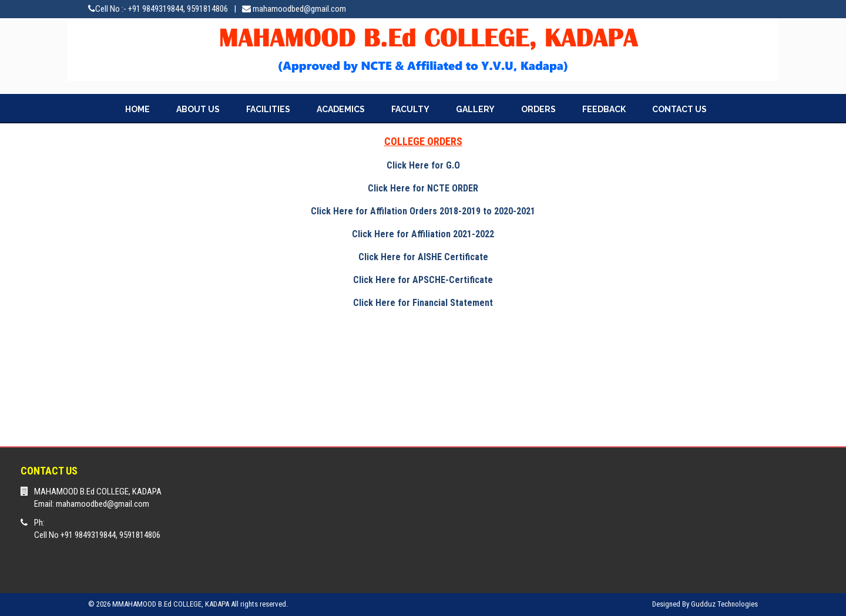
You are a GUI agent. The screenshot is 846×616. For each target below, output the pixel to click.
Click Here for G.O (423, 165)
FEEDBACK (604, 109)
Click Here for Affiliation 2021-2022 (423, 234)
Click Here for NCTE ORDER (423, 188)
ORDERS (538, 109)
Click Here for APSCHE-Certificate (423, 280)
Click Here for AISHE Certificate (423, 257)
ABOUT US (198, 109)
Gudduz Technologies (724, 604)
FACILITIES (268, 109)
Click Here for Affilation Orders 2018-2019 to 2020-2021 (423, 211)
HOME (137, 109)
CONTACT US (679, 109)
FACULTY (410, 109)
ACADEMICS (341, 109)
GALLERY (475, 109)
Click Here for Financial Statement (423, 303)
